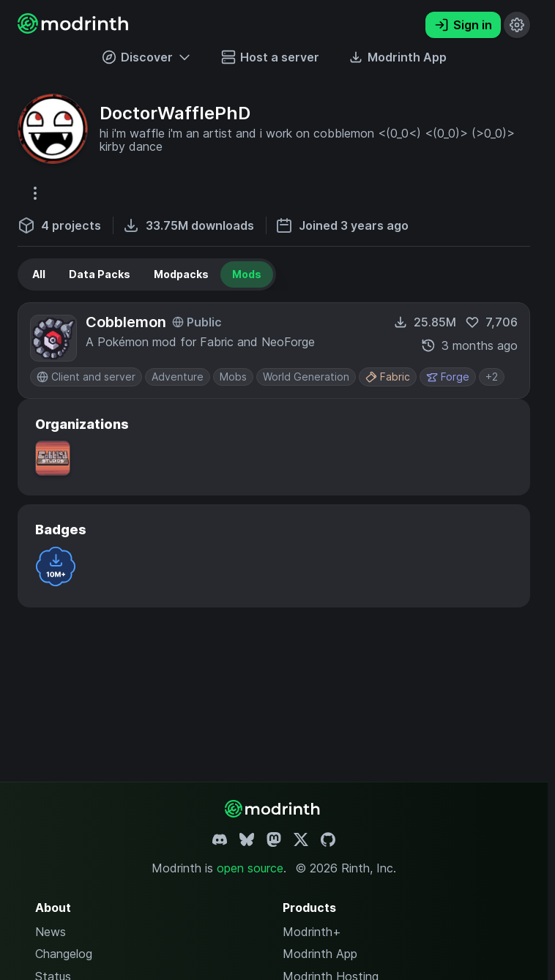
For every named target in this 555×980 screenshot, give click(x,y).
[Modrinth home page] (75, 29)
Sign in (463, 25)
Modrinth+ (312, 932)
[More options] (35, 193)
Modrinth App (320, 954)
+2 (492, 377)
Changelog (64, 954)
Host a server (270, 57)
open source (250, 868)
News (51, 932)
